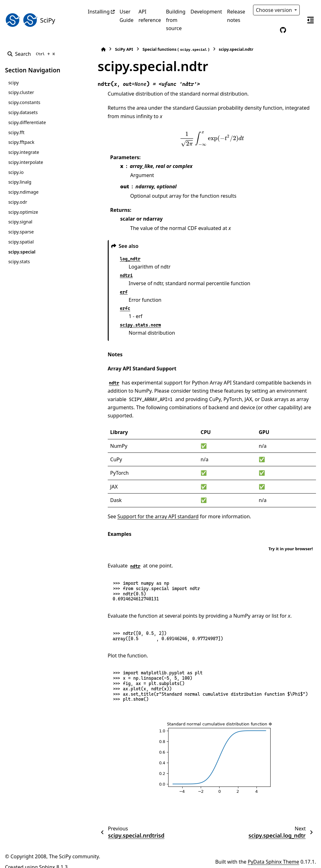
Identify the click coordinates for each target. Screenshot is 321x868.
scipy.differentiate (27, 122)
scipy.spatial (21, 242)
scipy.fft (16, 132)
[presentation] (206, 139)
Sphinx (47, 859)
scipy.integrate (24, 152)
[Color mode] (270, 30)
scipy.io (16, 172)
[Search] (32, 54)
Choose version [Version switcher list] (275, 10)
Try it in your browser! (291, 540)
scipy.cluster (21, 92)
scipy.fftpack (21, 142)
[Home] (91, 49)
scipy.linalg (20, 182)
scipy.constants (24, 102)
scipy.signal (20, 222)
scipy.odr (18, 202)
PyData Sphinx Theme (273, 854)
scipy (13, 83)
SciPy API (112, 49)
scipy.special (22, 252)
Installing (99, 12)
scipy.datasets (23, 112)
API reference (150, 16)
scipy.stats (19, 261)
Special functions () (163, 49)
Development (206, 12)
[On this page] (310, 20)
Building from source (176, 20)
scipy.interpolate (26, 162)
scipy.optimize (23, 212)
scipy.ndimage (23, 192)
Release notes (236, 16)
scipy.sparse (21, 232)
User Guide (127, 16)
